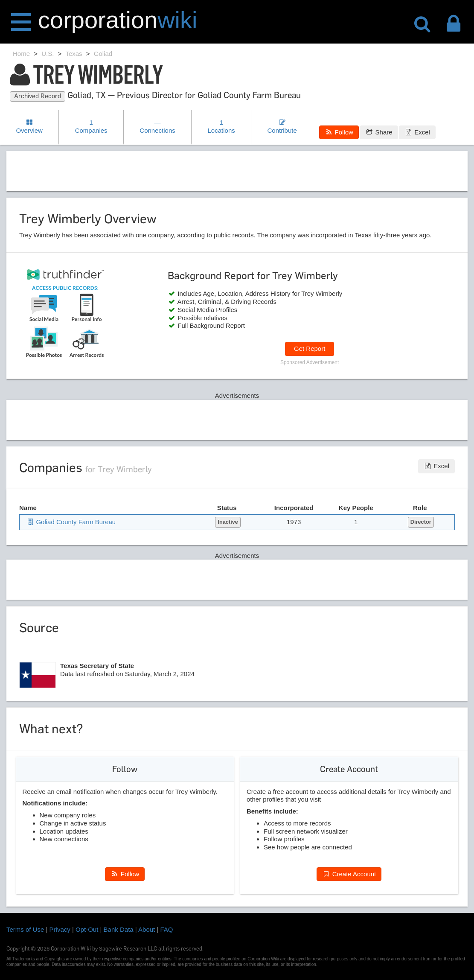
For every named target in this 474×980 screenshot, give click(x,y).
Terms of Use (25, 929)
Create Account (349, 874)
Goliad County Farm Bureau (71, 522)
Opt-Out (87, 929)
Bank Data (119, 929)
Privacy (60, 929)
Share (379, 132)
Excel (417, 132)
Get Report (310, 349)
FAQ (167, 929)
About (147, 929)
